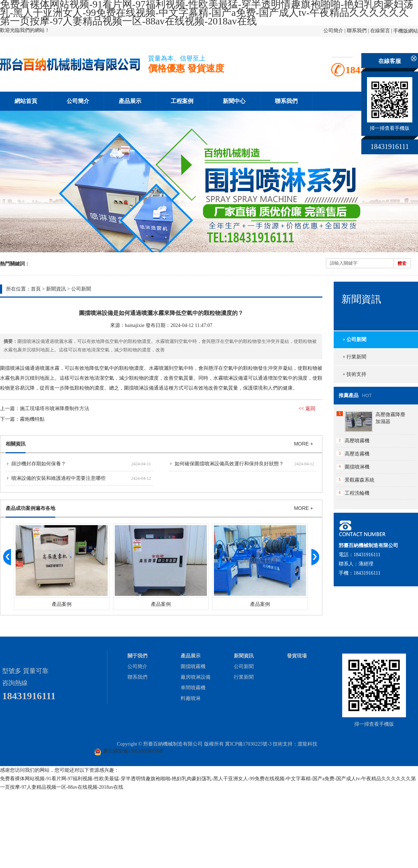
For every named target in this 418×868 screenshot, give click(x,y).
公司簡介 (333, 31)
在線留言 (380, 31)
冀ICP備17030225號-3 (248, 744)
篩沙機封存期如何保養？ (39, 464)
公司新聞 (81, 289)
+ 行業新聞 (354, 357)
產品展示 (130, 101)
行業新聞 (244, 677)
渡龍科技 (307, 744)
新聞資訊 (56, 289)
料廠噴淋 (191, 698)
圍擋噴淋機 (357, 467)
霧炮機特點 (32, 419)
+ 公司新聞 (354, 340)
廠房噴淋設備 (196, 677)
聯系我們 (357, 31)
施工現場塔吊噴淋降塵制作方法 (55, 409)
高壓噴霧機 (357, 441)
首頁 (36, 289)
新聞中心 (234, 101)
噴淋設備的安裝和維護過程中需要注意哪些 (58, 478)
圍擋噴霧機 (193, 666)
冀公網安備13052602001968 (133, 751)
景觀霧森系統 (360, 480)
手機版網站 (406, 31)
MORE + (304, 444)
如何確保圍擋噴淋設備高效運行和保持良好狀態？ (229, 464)
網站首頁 (26, 101)
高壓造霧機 (357, 454)
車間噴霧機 (193, 688)
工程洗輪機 (357, 493)
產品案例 (62, 604)
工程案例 (182, 101)
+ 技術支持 (354, 374)
